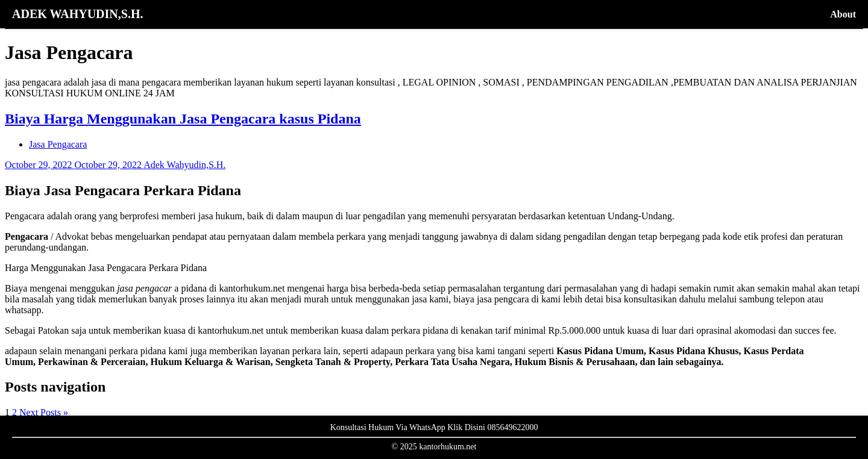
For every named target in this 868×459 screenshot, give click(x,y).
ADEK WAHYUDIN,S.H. (77, 14)
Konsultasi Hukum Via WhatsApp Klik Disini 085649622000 (434, 427)
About (843, 14)
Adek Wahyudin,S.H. (184, 165)
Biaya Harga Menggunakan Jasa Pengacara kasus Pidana (183, 119)
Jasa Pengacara (58, 144)
